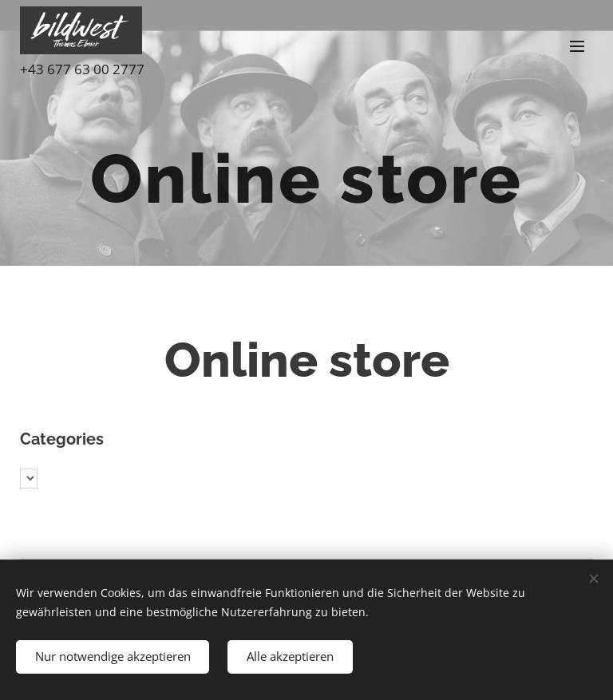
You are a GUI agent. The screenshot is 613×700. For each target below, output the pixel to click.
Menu (577, 46)
